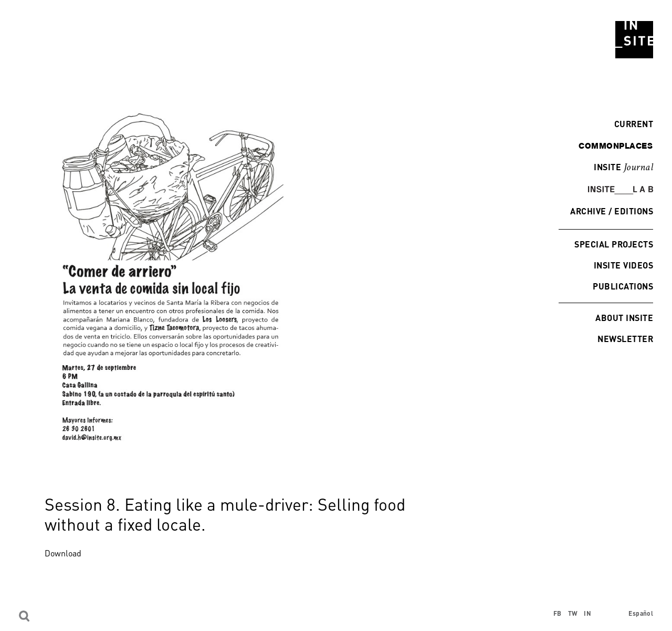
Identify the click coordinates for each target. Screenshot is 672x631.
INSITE (623, 168)
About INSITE (624, 318)
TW (573, 613)
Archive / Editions (612, 211)
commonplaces (616, 146)
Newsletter (625, 339)
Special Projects (614, 244)
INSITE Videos (623, 265)
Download (63, 553)
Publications (623, 286)
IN (587, 613)
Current (631, 124)
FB (558, 613)
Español (641, 613)
